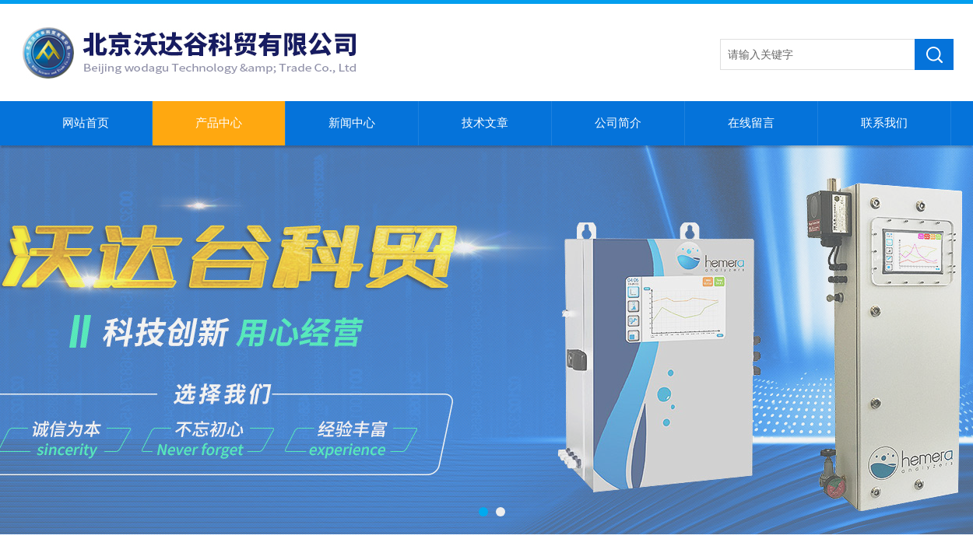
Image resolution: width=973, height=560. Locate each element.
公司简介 (618, 123)
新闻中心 (352, 123)
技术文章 (485, 123)
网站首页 (86, 123)
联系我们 (884, 123)
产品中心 (219, 123)
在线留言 (751, 123)
